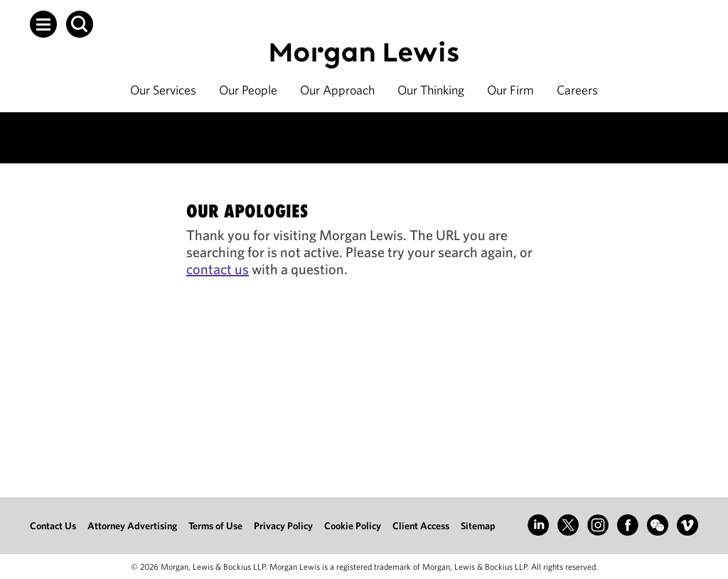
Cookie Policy (353, 526)
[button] (43, 24)
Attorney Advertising (132, 526)
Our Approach (337, 90)
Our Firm (510, 90)
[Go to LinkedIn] (538, 525)
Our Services (163, 90)
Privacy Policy (283, 526)
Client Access (421, 526)
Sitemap (478, 526)
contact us (218, 269)
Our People (248, 90)
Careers (577, 90)
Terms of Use (215, 526)
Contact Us (53, 526)
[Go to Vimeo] (687, 525)
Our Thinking (431, 90)
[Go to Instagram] (598, 525)
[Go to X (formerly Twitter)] (568, 525)
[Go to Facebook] (628, 525)
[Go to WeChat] (658, 525)
